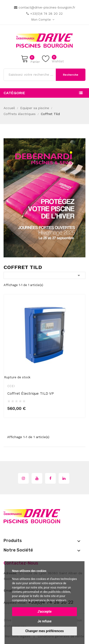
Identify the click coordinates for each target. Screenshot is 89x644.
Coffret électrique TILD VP (31, 394)
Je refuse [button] (44, 621)
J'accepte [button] (45, 612)
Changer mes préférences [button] (44, 631)
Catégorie (14, 93)
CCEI (11, 386)
